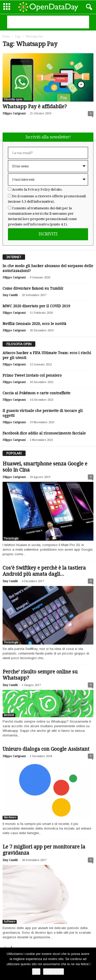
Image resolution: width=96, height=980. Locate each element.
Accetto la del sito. (37, 189)
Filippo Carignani (14, 113)
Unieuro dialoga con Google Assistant (46, 749)
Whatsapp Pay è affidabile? (35, 107)
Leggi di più (54, 971)
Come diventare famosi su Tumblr (33, 288)
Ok (36, 971)
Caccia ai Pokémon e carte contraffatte (36, 393)
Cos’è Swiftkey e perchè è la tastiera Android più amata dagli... (44, 571)
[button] (88, 7)
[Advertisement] (48, 22)
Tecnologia (11, 538)
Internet (9, 715)
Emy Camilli (10, 295)
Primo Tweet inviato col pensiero (32, 375)
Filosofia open (13, 99)
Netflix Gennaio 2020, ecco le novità (34, 324)
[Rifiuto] (90, 964)
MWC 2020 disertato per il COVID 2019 (36, 306)
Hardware (10, 817)
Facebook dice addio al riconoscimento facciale (44, 433)
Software (10, 922)
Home (6, 36)
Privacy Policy (39, 189)
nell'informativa (36, 224)
